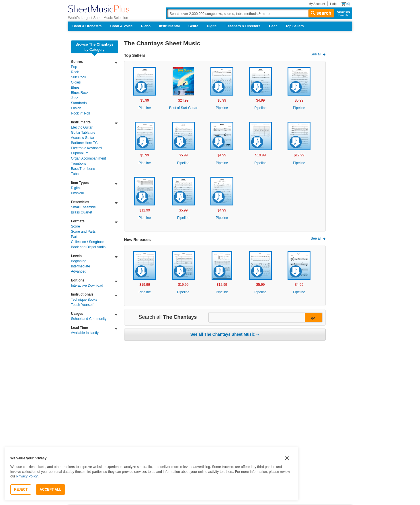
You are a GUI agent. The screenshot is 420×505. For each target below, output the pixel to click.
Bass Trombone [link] (83, 169)
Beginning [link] (79, 261)
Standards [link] (79, 103)
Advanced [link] (79, 271)
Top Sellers (295, 26)
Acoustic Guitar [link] (83, 138)
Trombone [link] (79, 164)
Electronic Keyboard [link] (86, 148)
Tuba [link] (75, 174)
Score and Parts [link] (83, 232)
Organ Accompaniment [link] (89, 158)
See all (316, 54)
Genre (193, 26)
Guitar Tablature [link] (83, 133)
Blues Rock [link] (80, 93)
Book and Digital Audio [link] (88, 247)
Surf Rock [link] (79, 77)
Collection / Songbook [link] (88, 242)
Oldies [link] (76, 82)
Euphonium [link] (80, 153)
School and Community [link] (89, 319)
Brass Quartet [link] (82, 212)
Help (333, 4)
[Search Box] (251, 13)
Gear (273, 26)
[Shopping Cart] (345, 4)
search (321, 13)
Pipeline (145, 108)
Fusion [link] (76, 108)
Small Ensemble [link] (84, 207)
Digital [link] (76, 188)
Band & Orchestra (87, 26)
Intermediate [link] (81, 266)
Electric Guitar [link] (82, 127)
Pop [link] (74, 67)
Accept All (50, 490)
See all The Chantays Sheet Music (223, 334)
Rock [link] (75, 72)
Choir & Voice (122, 26)
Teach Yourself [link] (82, 305)
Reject (21, 490)
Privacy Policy (27, 476)
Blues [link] (75, 88)
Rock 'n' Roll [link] (81, 113)
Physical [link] (78, 193)
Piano (146, 26)
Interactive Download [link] (87, 285)
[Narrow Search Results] (265, 318)
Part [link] (74, 237)
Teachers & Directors (243, 26)
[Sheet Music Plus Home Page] (99, 9)
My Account (317, 4)
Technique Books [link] (84, 300)
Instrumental (169, 26)
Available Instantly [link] (85, 333)
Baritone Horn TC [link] (84, 143)
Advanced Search (342, 13)
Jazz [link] (75, 98)
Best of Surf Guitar (183, 108)
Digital (212, 26)
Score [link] (76, 226)
